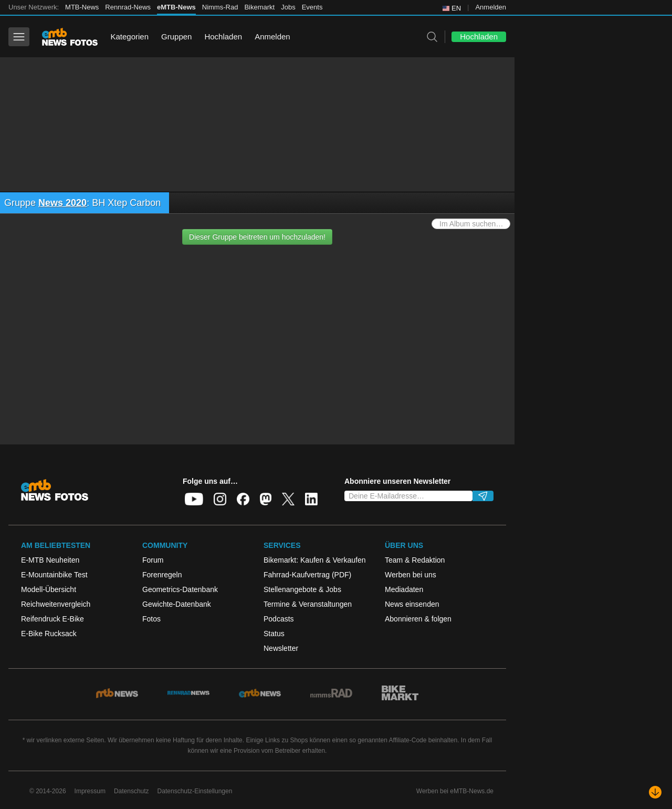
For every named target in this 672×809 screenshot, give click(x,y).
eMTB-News (176, 7)
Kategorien (129, 37)
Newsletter (281, 648)
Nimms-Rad (220, 7)
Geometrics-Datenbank (180, 589)
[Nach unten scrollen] (655, 792)
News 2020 (62, 203)
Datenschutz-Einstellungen (195, 791)
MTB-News (82, 7)
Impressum (90, 791)
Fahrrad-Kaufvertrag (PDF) (307, 575)
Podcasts (279, 619)
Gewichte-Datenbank (177, 604)
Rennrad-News (128, 7)
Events (312, 7)
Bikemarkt (259, 7)
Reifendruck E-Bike (52, 619)
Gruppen (176, 37)
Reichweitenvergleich (56, 604)
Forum (153, 560)
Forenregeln (162, 575)
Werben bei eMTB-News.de (455, 791)
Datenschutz (132, 791)
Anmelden (491, 7)
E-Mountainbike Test (54, 575)
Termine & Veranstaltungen (308, 604)
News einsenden (412, 604)
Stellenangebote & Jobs (302, 589)
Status (274, 634)
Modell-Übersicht (49, 589)
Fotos (151, 619)
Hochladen (223, 37)
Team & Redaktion (415, 560)
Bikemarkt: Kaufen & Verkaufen (315, 560)
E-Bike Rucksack (49, 634)
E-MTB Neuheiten (50, 560)
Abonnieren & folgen (418, 619)
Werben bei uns (411, 575)
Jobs (288, 7)
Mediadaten (404, 589)
